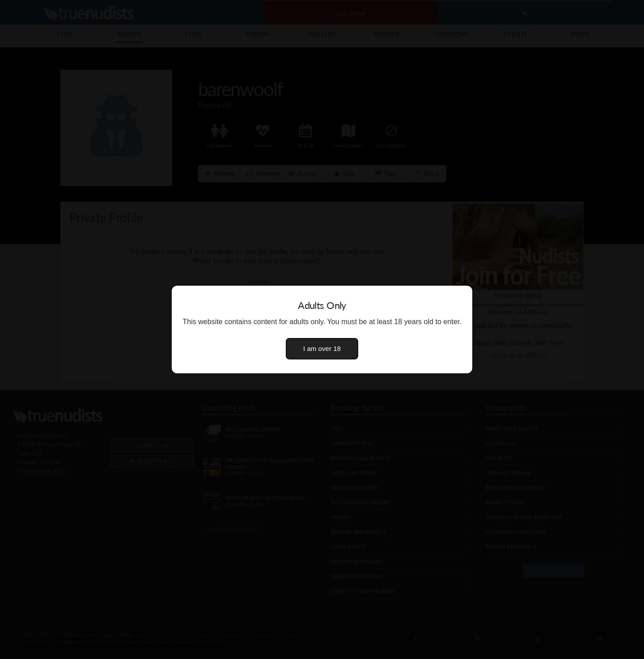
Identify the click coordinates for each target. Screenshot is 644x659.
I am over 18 (322, 349)
